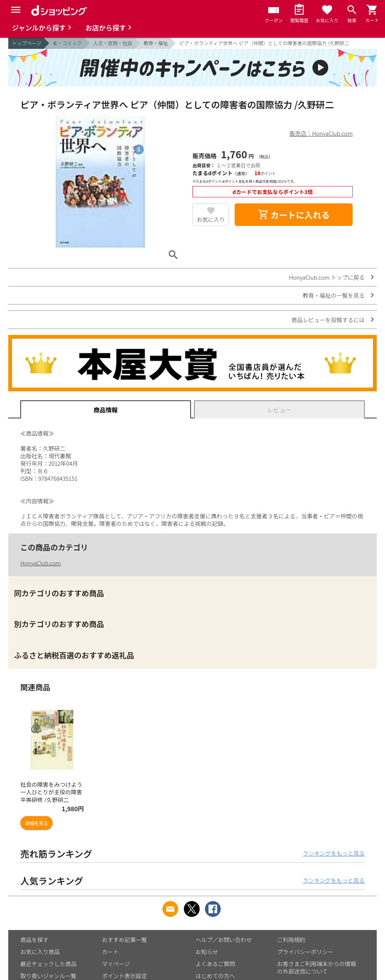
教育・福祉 (156, 43)
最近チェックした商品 (49, 964)
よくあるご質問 (215, 964)
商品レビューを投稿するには (328, 320)
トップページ (27, 43)
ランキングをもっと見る (334, 853)
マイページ (116, 964)
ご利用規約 (291, 940)
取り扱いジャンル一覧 (48, 976)
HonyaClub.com (41, 563)
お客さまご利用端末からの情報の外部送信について (317, 967)
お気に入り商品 (40, 952)
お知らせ (207, 952)
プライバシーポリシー (305, 952)
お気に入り (211, 219)
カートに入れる (294, 215)
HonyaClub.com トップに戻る (327, 277)
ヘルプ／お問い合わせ (224, 940)
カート (110, 952)
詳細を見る (36, 823)
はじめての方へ (215, 976)
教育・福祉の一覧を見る (334, 295)
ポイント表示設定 (124, 976)
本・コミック (67, 43)
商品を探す (34, 940)
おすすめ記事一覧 (124, 940)
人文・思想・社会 (113, 43)
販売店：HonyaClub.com (321, 133)
